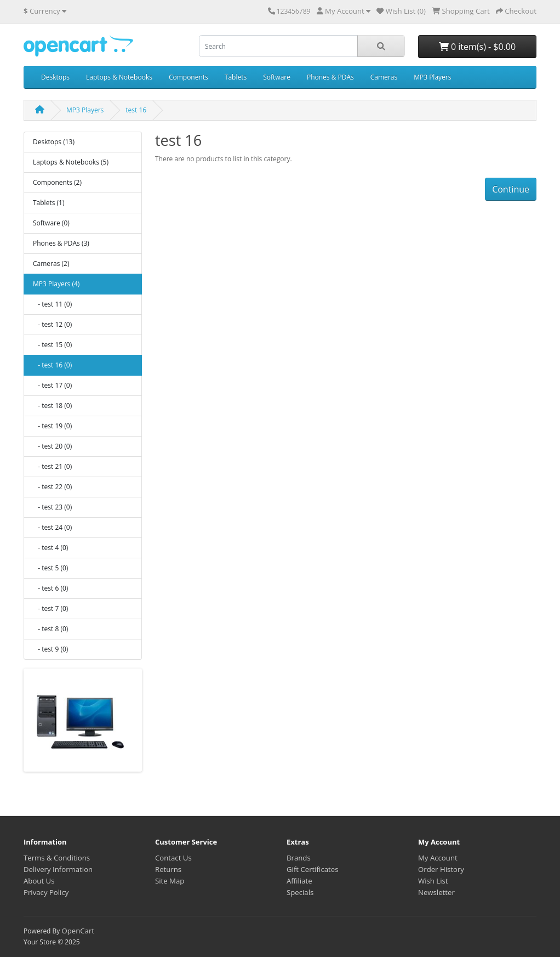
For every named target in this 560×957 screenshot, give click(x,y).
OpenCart (78, 931)
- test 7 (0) (50, 608)
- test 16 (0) (52, 365)
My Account (438, 858)
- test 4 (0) (50, 548)
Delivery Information (58, 869)
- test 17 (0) (52, 385)
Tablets (236, 77)
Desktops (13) (54, 142)
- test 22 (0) (52, 487)
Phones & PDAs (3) (61, 243)
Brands (299, 858)
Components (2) (57, 182)
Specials (300, 892)
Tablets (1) (48, 203)
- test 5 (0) (50, 568)
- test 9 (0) (50, 649)
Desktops (55, 77)
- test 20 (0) (52, 446)
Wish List (433, 881)
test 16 (136, 110)
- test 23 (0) (52, 507)
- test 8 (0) (50, 629)
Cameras (384, 77)
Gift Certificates (312, 869)
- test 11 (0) (52, 304)
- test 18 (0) (52, 406)
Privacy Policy (46, 892)
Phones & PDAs (330, 77)
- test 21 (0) (52, 466)
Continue (511, 189)
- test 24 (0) (52, 527)
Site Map (170, 881)
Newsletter (436, 892)
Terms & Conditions (57, 858)
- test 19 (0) (52, 426)
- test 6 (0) (50, 588)
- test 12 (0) (52, 324)
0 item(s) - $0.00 (477, 47)
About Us (39, 881)
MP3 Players (432, 77)
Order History (441, 869)
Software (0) (51, 223)
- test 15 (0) (52, 345)
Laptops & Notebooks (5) (71, 162)
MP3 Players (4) (56, 284)
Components (188, 77)
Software (277, 77)
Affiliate (299, 881)
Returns (168, 869)
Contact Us (173, 858)
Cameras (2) (51, 264)
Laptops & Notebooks (119, 77)
